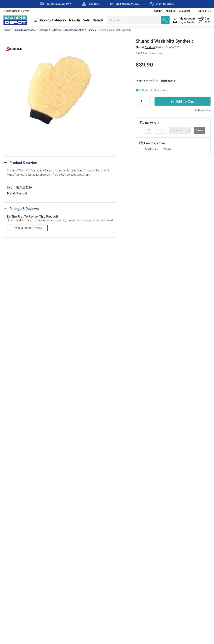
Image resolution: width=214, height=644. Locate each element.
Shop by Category (50, 20)
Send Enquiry (151, 149)
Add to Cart (183, 101)
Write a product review (28, 228)
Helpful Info (202, 11)
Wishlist (158, 11)
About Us (170, 11)
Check (199, 130)
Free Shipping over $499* (16, 11)
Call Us (167, 149)
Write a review (156, 53)
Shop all (145, 47)
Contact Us (184, 11)
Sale (86, 20)
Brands (98, 20)
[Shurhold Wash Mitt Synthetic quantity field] (143, 101)
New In (74, 20)
